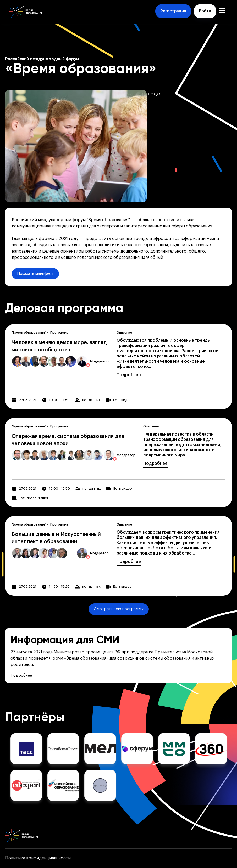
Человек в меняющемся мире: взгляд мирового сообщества (59, 346)
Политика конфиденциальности (38, 858)
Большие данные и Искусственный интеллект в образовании (56, 538)
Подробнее (129, 375)
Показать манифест (35, 274)
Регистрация (173, 11)
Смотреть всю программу (119, 609)
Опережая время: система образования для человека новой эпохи (68, 440)
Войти (205, 11)
